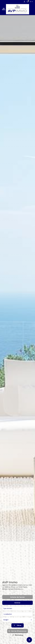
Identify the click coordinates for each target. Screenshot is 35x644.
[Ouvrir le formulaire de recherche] (18, 628)
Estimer (17, 606)
